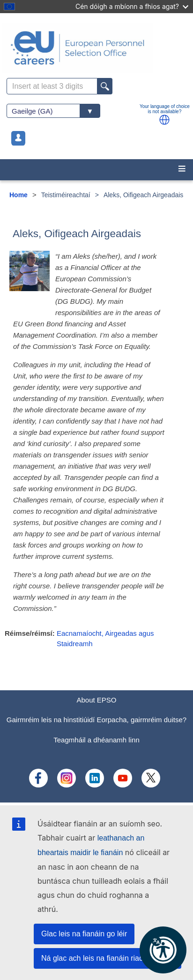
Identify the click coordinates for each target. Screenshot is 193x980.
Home (19, 195)
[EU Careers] (96, 48)
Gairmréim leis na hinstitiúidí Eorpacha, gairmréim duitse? (96, 720)
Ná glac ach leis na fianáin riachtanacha (108, 958)
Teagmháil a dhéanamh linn (96, 740)
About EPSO (96, 700)
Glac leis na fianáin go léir (84, 934)
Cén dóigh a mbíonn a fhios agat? (132, 6)
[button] (164, 120)
